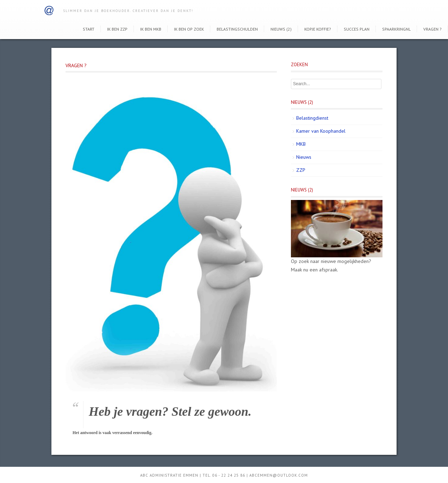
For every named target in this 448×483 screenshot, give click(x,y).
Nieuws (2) (281, 29)
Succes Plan (357, 29)
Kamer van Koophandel (321, 131)
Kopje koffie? (318, 29)
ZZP (301, 170)
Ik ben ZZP (117, 29)
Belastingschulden (237, 29)
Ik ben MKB (151, 29)
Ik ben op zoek (189, 29)
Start (89, 29)
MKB (301, 144)
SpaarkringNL (396, 29)
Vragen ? (433, 29)
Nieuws (304, 157)
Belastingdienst (312, 118)
